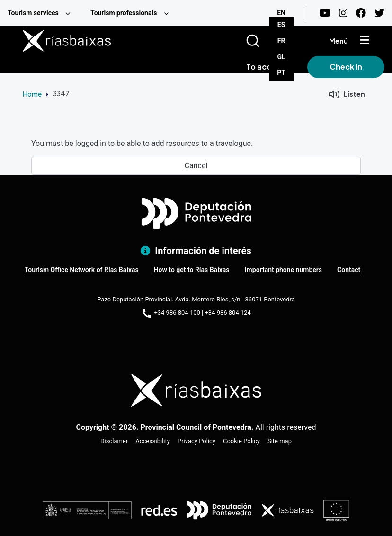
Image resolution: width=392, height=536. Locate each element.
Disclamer (114, 441)
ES (281, 25)
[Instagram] (343, 13)
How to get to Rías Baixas (192, 270)
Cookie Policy (241, 441)
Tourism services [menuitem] (33, 13)
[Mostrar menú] (365, 41)
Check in (346, 67)
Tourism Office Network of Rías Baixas (82, 270)
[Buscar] (264, 41)
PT (281, 73)
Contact (349, 270)
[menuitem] (41, 13)
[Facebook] (361, 13)
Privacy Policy (196, 441)
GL (281, 57)
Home (32, 94)
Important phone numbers (283, 270)
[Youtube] (325, 13)
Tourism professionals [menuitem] (124, 13)
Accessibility (153, 441)
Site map (280, 441)
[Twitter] (379, 13)
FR (281, 41)
